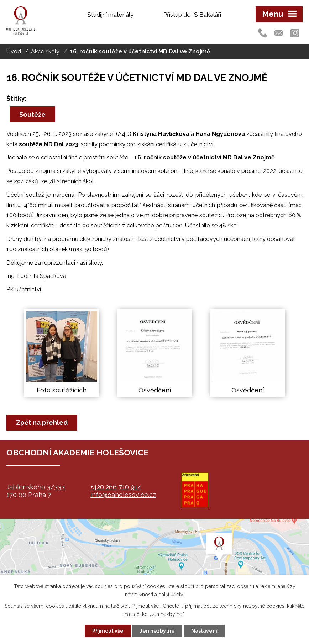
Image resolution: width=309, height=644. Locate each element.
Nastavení (204, 631)
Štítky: (17, 98)
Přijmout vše (108, 631)
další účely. (171, 595)
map (154, 563)
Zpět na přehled (42, 423)
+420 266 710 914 (116, 487)
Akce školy (45, 51)
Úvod (14, 51)
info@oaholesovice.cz (123, 495)
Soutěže (32, 114)
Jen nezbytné (157, 631)
